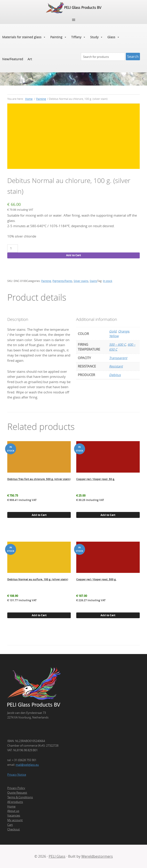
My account (15, 820)
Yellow (114, 336)
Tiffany (78, 37)
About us (13, 811)
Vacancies (14, 815)
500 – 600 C (117, 344)
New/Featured (13, 59)
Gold (113, 331)
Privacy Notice (17, 775)
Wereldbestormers (97, 856)
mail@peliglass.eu (27, 765)
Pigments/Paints (62, 281)
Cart (10, 825)
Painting (59, 37)
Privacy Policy (16, 788)
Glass (114, 37)
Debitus (115, 375)
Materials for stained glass (24, 37)
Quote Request (17, 793)
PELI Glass (57, 856)
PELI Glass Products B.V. (73, 8)
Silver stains (81, 281)
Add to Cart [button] (39, 515)
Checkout (14, 829)
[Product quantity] (12, 248)
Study (97, 37)
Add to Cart (73, 255)
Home (11, 806)
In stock (108, 281)
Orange (124, 331)
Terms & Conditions (20, 797)
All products (15, 802)
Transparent (118, 358)
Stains (93, 281)
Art (30, 59)
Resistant (116, 366)
